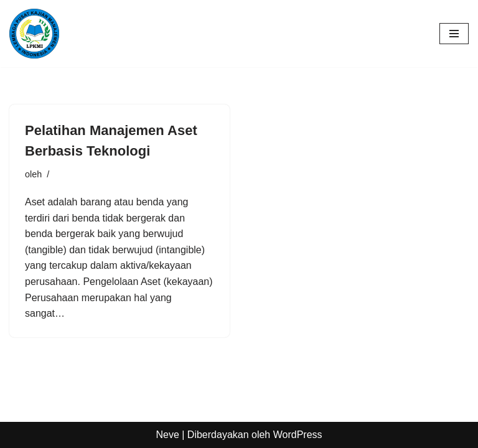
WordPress (298, 435)
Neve (167, 435)
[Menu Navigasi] (454, 34)
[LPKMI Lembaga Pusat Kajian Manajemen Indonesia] (34, 34)
